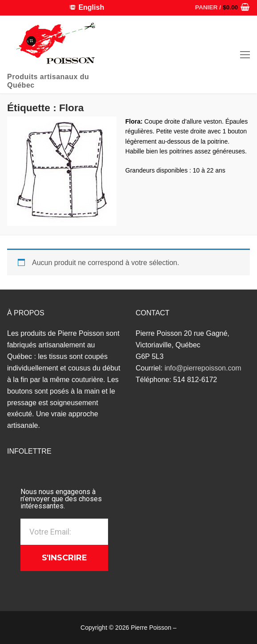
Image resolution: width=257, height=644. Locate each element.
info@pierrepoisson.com (203, 368)
